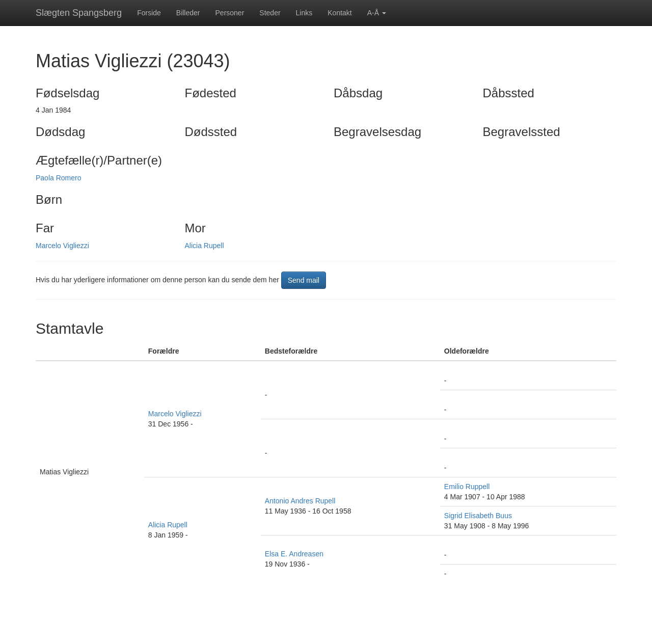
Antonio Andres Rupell (300, 501)
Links (304, 13)
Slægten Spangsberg (79, 13)
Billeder (188, 13)
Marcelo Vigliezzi (62, 246)
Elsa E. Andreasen (294, 554)
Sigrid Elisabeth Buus (478, 516)
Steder (270, 13)
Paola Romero (59, 178)
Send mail (304, 280)
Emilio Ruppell (467, 487)
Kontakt (339, 13)
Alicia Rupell (205, 246)
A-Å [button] (377, 13)
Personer (230, 13)
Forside (149, 13)
